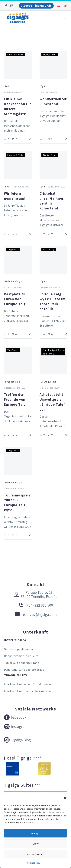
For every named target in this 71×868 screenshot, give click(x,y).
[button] (65, 798)
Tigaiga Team (50, 54)
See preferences (36, 854)
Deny (35, 844)
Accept (35, 833)
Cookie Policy (34, 863)
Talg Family (13, 249)
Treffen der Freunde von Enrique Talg (15, 399)
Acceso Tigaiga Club (36, 6)
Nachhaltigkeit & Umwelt (55, 350)
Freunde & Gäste (15, 54)
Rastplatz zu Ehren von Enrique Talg (15, 299)
